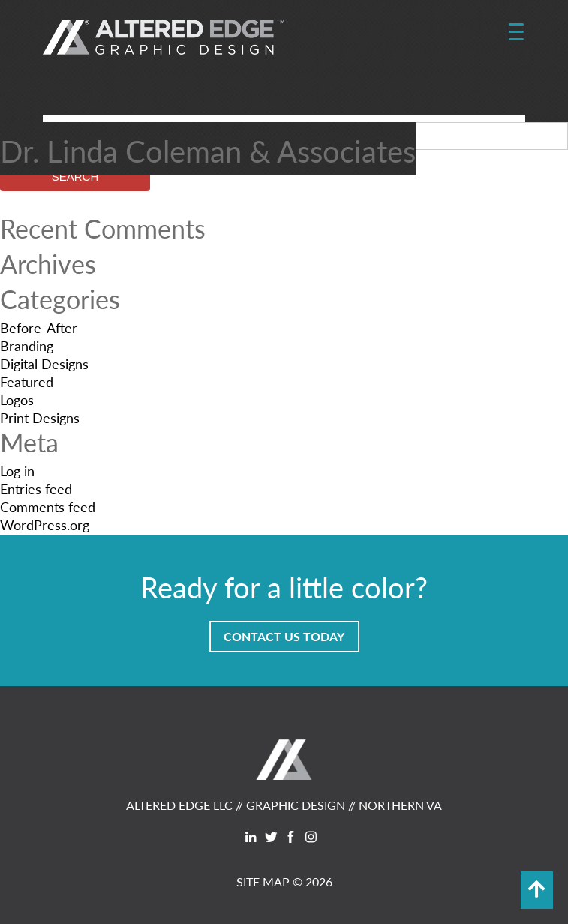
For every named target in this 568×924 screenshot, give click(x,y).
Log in (17, 471)
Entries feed (36, 489)
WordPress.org (45, 525)
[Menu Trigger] (516, 32)
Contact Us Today (284, 636)
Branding (27, 345)
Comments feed (48, 507)
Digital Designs (44, 363)
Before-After (39, 327)
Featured (27, 381)
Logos (17, 399)
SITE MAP (263, 882)
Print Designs (40, 417)
